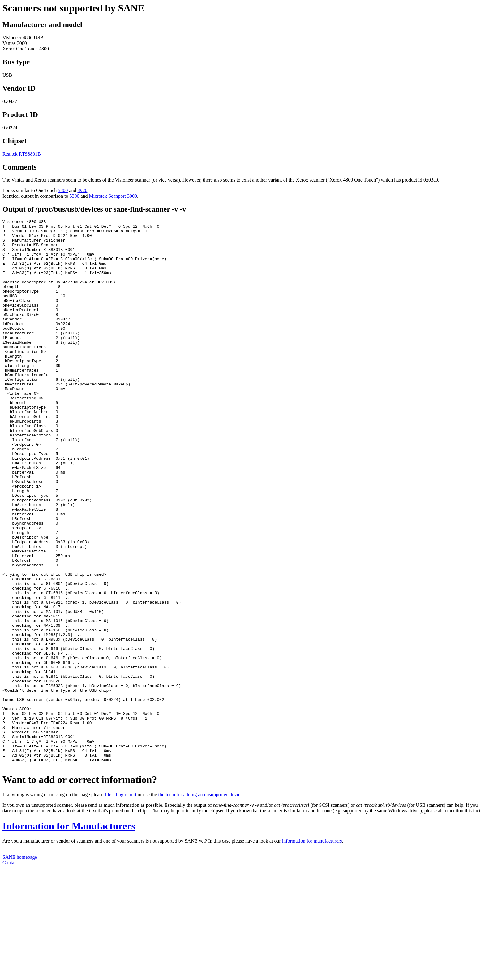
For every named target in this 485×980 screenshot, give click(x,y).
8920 (82, 190)
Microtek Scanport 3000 (113, 196)
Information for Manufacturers (69, 935)
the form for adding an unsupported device (200, 904)
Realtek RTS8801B (22, 154)
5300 (74, 196)
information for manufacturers (312, 950)
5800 (63, 190)
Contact (10, 972)
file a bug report (121, 904)
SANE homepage (20, 967)
